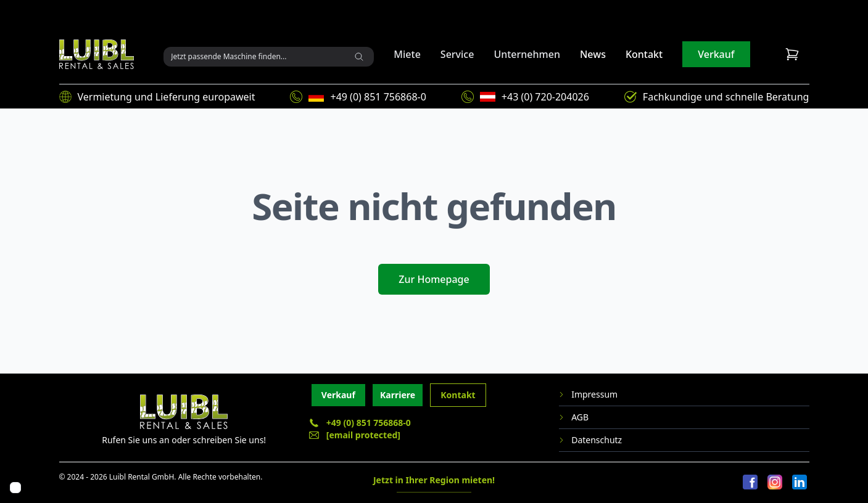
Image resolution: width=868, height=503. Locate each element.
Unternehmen (527, 54)
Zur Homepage (434, 279)
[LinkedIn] (800, 483)
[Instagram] (775, 483)
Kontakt (644, 54)
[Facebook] (750, 483)
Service (457, 54)
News (593, 54)
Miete (407, 54)
